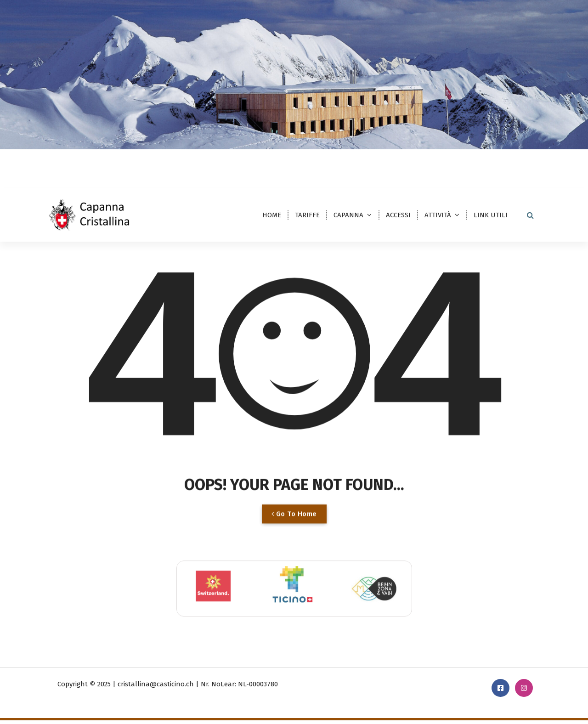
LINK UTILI (491, 215)
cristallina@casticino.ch (374, 163)
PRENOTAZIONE (510, 162)
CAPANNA (348, 215)
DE (78, 163)
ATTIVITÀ (438, 215)
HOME (272, 215)
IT (58, 163)
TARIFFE (307, 215)
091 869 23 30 (447, 163)
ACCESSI (398, 215)
